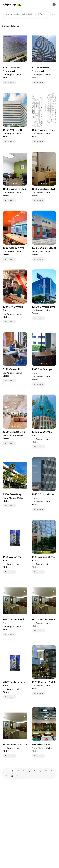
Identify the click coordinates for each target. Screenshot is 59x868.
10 (12, 776)
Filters (54, 14)
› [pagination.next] (23, 776)
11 (17, 776)
